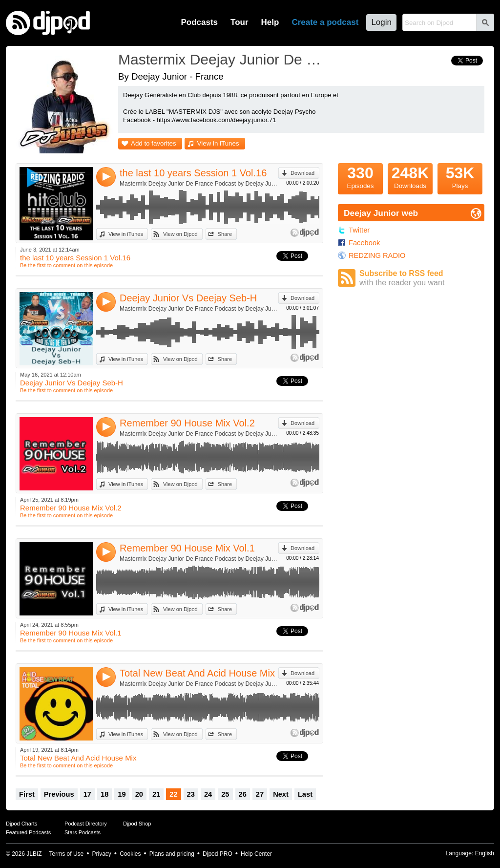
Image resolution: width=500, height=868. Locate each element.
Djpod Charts (21, 824)
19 (122, 794)
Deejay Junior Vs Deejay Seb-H (188, 298)
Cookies (130, 854)
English (485, 853)
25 (225, 794)
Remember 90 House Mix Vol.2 (187, 423)
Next (281, 794)
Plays (460, 176)
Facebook (364, 243)
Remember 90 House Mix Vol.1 (187, 548)
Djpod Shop (137, 824)
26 (243, 794)
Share (225, 234)
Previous (59, 794)
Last (305, 794)
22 (173, 794)
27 (260, 794)
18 (104, 794)
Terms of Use (67, 854)
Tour (240, 22)
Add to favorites (154, 143)
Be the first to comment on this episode (66, 265)
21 (156, 794)
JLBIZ (34, 854)
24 (208, 794)
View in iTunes (218, 143)
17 (87, 794)
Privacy (102, 854)
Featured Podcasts (28, 832)
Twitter (359, 230)
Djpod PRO (218, 854)
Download (302, 173)
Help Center (256, 854)
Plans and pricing (172, 854)
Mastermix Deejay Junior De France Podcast (223, 59)
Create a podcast (325, 22)
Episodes (360, 176)
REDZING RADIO (377, 255)
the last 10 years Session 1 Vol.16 (193, 173)
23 (191, 794)
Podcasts (199, 22)
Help (270, 22)
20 (139, 794)
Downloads (410, 176)
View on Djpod (180, 234)
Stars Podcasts (83, 832)
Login (381, 22)
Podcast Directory (86, 824)
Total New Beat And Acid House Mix (197, 673)
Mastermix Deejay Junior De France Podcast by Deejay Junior (199, 184)
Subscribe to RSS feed (422, 278)
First (27, 794)
